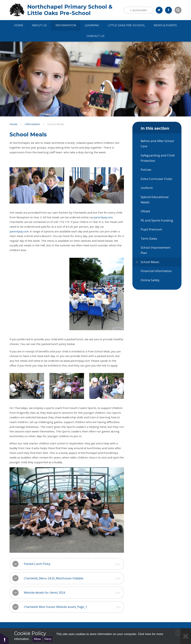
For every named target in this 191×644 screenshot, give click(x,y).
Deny (48, 639)
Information (32, 124)
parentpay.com (103, 217)
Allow (37, 639)
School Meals (56, 124)
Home (13, 124)
